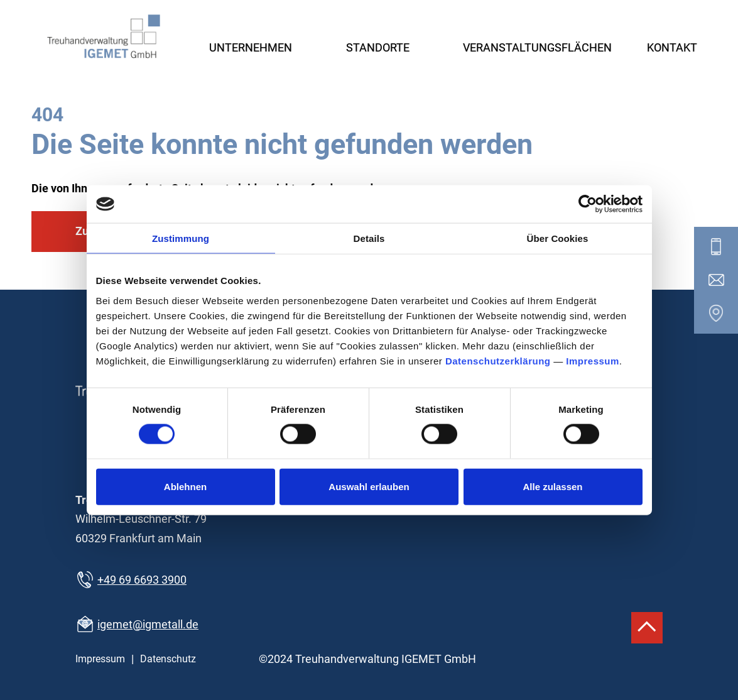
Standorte (378, 47)
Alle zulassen (552, 486)
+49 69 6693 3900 (142, 580)
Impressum (593, 360)
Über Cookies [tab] (558, 238)
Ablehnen (185, 486)
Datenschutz (168, 659)
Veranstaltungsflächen (537, 47)
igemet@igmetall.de (148, 624)
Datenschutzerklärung (498, 360)
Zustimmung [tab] (181, 238)
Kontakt (672, 47)
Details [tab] (369, 238)
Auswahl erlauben (369, 486)
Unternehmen (251, 47)
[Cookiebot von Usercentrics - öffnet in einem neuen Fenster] (588, 204)
